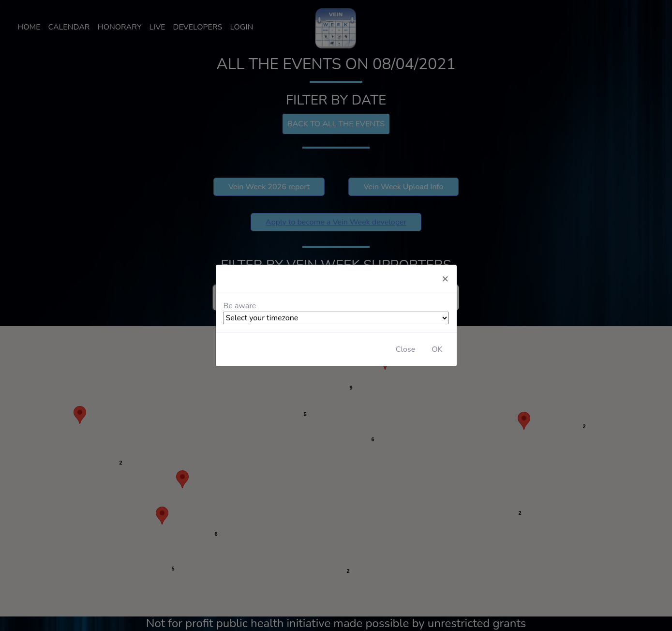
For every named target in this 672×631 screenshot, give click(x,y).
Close (406, 349)
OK (437, 349)
